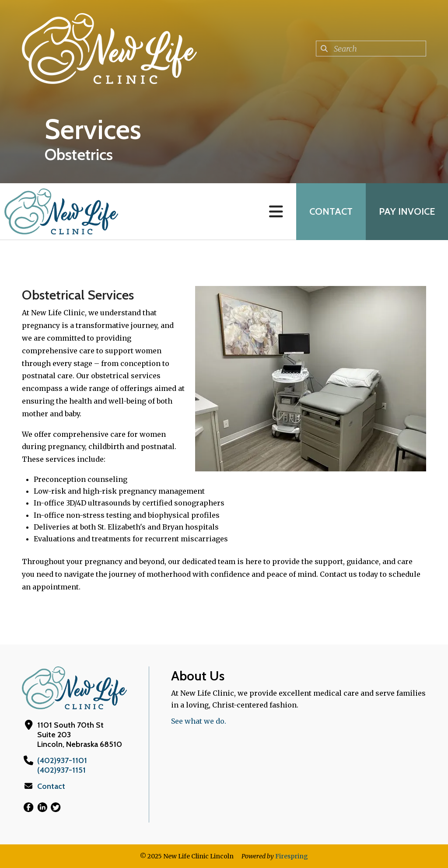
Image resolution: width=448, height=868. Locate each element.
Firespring (292, 856)
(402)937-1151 (61, 770)
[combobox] (371, 49)
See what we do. (199, 721)
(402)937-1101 (62, 760)
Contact (331, 211)
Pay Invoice (407, 211)
